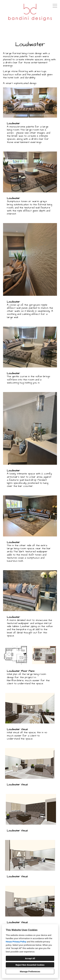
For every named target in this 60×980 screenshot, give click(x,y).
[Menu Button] (55, 6)
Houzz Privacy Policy (16, 942)
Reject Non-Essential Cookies (30, 965)
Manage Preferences (30, 971)
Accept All (30, 958)
